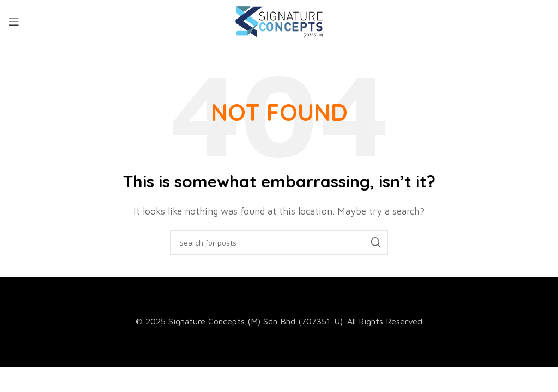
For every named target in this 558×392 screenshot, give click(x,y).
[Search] (279, 242)
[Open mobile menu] (14, 22)
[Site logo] (279, 21)
